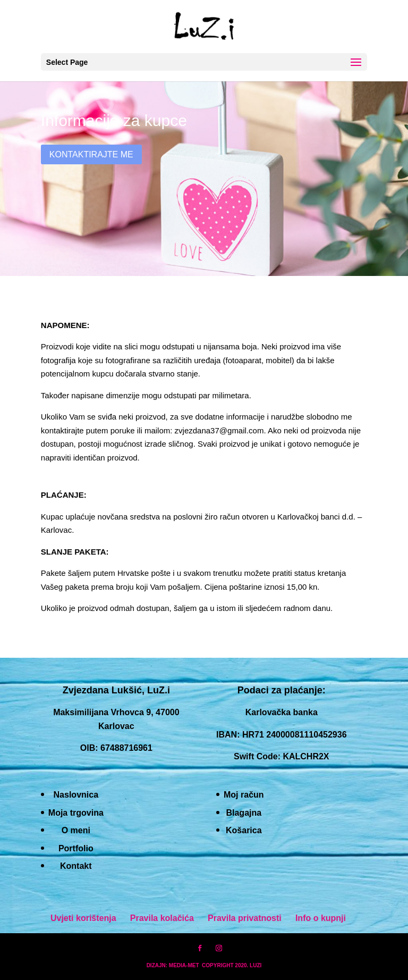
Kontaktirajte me (91, 154)
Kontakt (76, 866)
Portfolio (76, 848)
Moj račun (244, 795)
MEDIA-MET (184, 965)
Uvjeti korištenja (83, 918)
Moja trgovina (76, 813)
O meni (76, 830)
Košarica (244, 830)
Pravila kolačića (162, 918)
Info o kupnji (321, 918)
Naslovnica (76, 795)
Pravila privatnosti (245, 918)
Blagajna (244, 813)
